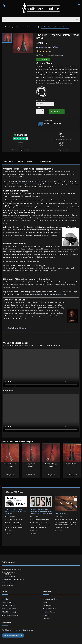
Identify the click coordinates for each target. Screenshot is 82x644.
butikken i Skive (53, 282)
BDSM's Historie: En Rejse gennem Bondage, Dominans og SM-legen (41, 511)
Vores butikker (8, 583)
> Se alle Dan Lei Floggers (16, 328)
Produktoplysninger (25, 161)
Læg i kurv (57, 112)
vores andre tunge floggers (58, 294)
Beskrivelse (8, 161)
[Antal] (39, 112)
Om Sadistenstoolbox (50, 599)
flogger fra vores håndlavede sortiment (31, 181)
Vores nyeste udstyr (9, 609)
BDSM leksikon (7, 602)
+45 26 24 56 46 (9, 577)
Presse (45, 602)
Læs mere (8, 533)
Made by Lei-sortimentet (37, 294)
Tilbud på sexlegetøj (9, 612)
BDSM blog (5, 599)
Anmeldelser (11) (45, 161)
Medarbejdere (47, 606)
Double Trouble (72, 464)
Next (76, 500)
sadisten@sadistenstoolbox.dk (14, 580)
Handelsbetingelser (49, 609)
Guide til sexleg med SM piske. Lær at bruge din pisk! (15, 511)
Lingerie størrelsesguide (10, 615)
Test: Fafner (61, 514)
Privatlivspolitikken (49, 612)
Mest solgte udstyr (8, 606)
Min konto (46, 615)
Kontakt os (46, 618)
